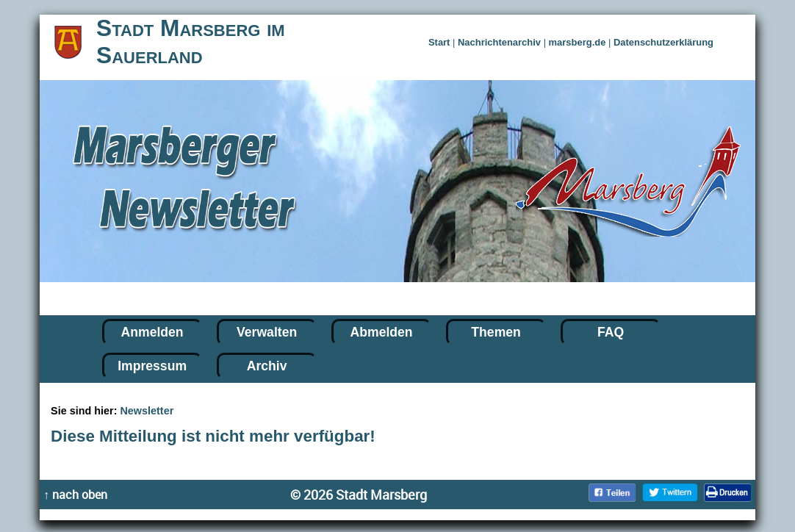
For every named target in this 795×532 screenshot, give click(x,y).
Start (439, 42)
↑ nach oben (75, 495)
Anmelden (152, 332)
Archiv (267, 366)
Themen (496, 332)
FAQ (611, 332)
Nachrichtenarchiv (499, 42)
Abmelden (382, 332)
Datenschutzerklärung (663, 42)
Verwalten (267, 332)
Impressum (152, 366)
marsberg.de (578, 42)
